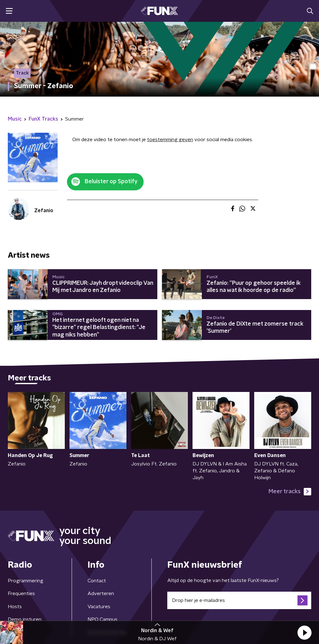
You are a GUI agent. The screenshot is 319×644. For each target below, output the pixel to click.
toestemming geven (170, 140)
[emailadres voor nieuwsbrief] (239, 600)
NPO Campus (102, 619)
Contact (97, 581)
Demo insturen (25, 619)
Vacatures (99, 607)
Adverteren (101, 594)
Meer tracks (290, 492)
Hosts (15, 607)
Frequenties (21, 594)
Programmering (26, 581)
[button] (304, 632)
